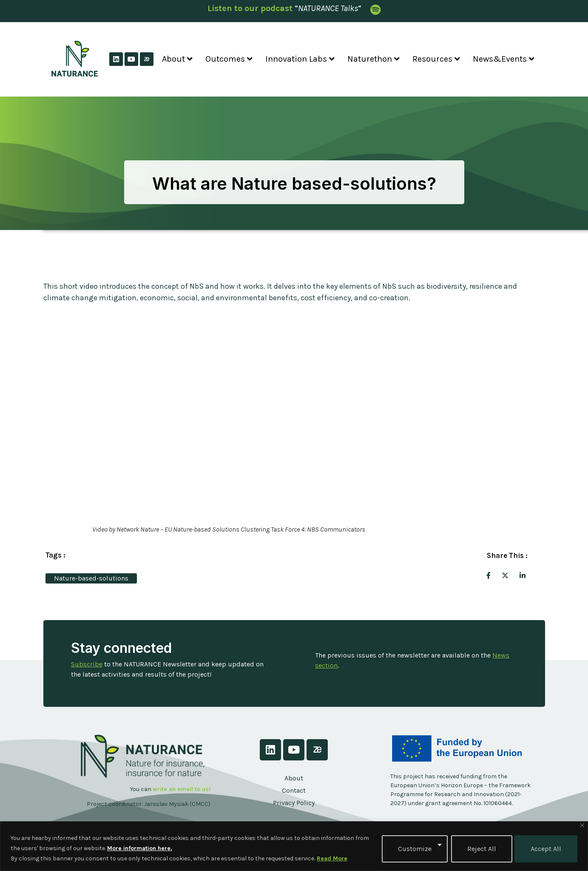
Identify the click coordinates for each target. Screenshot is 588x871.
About (177, 59)
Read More (332, 858)
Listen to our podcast (250, 8)
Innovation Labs (300, 59)
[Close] (582, 825)
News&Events (504, 59)
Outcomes (229, 59)
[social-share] (489, 575)
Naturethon (374, 59)
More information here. (140, 848)
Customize (413, 848)
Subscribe (87, 664)
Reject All (480, 848)
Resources (436, 59)
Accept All (546, 848)
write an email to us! (182, 789)
